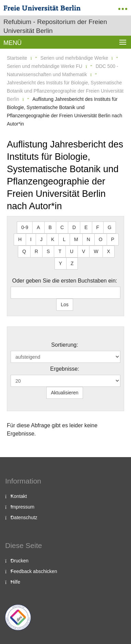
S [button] (48, 251)
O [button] (101, 239)
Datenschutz (24, 517)
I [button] (31, 239)
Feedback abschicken (34, 571)
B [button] (50, 227)
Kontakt (19, 496)
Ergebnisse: (65, 369)
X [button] (109, 251)
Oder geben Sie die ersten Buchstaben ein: (65, 281)
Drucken (20, 561)
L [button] (64, 239)
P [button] (113, 239)
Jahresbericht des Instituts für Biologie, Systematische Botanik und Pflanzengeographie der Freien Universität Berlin (65, 91)
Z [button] (72, 263)
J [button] (41, 239)
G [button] (110, 227)
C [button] (62, 227)
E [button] (86, 227)
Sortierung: (64, 345)
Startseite (17, 58)
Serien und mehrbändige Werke (74, 58)
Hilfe (15, 582)
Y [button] (61, 263)
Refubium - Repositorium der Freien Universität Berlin (55, 26)
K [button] (53, 239)
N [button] (88, 239)
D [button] (74, 227)
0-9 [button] (25, 227)
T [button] (60, 251)
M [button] (76, 239)
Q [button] (24, 251)
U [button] (72, 251)
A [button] (38, 227)
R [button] (36, 251)
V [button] (84, 251)
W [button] (96, 251)
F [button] (98, 227)
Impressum (22, 507)
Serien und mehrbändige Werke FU (45, 66)
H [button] (20, 239)
